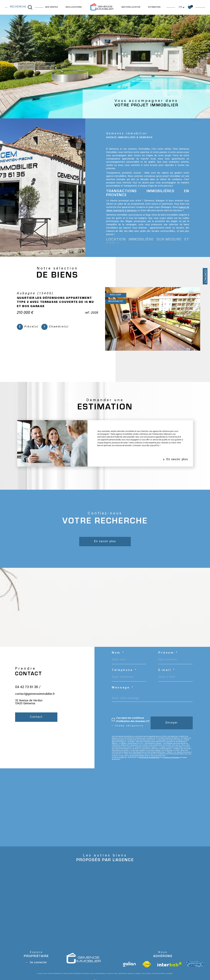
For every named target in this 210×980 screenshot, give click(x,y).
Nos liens (146, 974)
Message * (123, 688)
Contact (205, 276)
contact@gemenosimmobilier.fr (35, 702)
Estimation (154, 7)
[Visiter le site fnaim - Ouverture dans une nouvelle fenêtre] (147, 964)
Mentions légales (126, 974)
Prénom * (168, 653)
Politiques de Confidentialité (149, 758)
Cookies (169, 974)
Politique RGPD (158, 974)
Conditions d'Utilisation (171, 758)
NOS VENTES (52, 7)
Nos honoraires (98, 974)
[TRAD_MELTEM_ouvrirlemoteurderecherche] (21, 7)
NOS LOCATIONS (74, 7)
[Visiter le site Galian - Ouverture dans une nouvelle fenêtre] (129, 964)
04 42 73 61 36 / (28, 695)
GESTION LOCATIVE (131, 7)
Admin (138, 974)
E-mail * (167, 670)
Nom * (118, 653)
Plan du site (112, 974)
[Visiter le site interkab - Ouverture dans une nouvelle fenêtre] (169, 964)
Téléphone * (124, 670)
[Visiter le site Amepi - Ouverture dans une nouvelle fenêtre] (195, 964)
